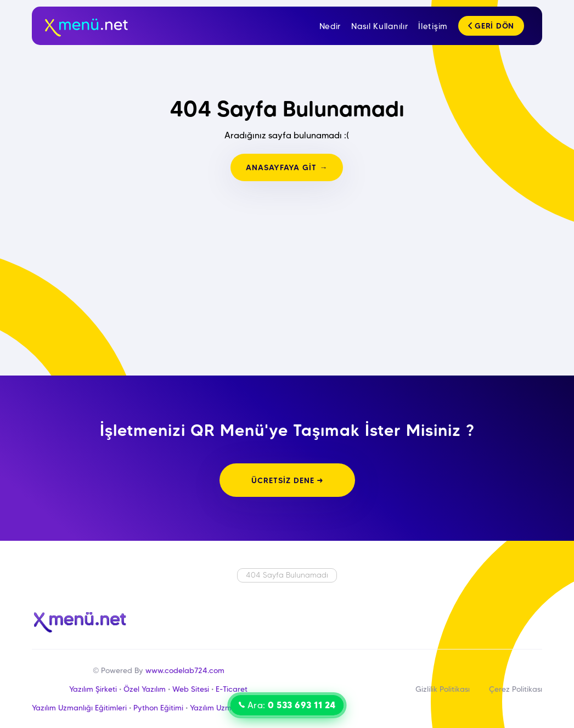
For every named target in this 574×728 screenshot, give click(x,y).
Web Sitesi (191, 689)
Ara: (287, 705)
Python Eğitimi (158, 708)
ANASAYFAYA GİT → (287, 167)
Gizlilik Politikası (443, 689)
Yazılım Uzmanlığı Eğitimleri (79, 708)
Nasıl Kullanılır (379, 26)
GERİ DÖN (491, 26)
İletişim (433, 26)
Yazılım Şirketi (93, 689)
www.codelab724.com (185, 670)
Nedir (330, 26)
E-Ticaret (232, 689)
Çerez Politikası (516, 689)
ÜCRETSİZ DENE (287, 480)
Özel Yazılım (145, 689)
